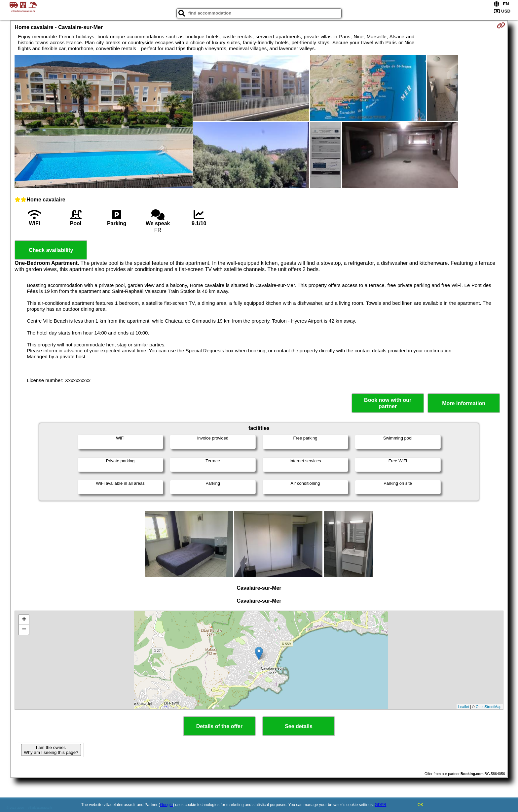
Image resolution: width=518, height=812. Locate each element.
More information (464, 403)
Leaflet (464, 707)
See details (299, 726)
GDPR (381, 805)
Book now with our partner (388, 403)
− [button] (24, 630)
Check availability (51, 250)
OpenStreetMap (489, 707)
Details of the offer (219, 726)
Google (166, 805)
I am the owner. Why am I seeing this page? (51, 750)
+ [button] (24, 620)
